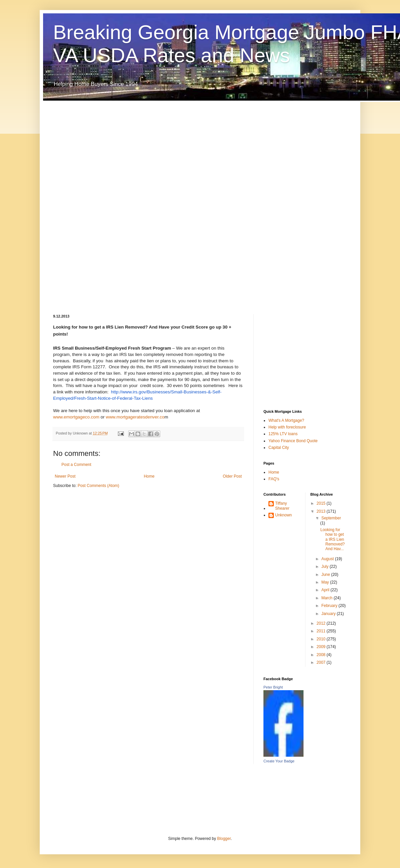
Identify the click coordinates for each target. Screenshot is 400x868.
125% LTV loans (283, 434)
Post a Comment (76, 465)
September (331, 518)
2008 (322, 655)
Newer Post (65, 476)
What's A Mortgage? (286, 420)
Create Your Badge (279, 761)
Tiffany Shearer (282, 506)
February (330, 606)
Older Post (232, 476)
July (325, 567)
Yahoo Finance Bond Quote (293, 441)
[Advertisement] (80, 202)
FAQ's (274, 479)
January (329, 614)
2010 (322, 639)
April (326, 590)
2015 (322, 503)
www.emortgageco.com (77, 417)
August (328, 559)
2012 (322, 623)
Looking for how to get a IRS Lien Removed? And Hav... (332, 539)
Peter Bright (273, 687)
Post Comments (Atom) (98, 486)
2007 (322, 662)
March (327, 598)
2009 (322, 647)
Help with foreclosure (287, 427)
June (326, 575)
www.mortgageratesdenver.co (135, 417)
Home (149, 476)
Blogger (224, 839)
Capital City (279, 448)
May (326, 582)
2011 (322, 631)
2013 (322, 511)
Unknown (283, 515)
